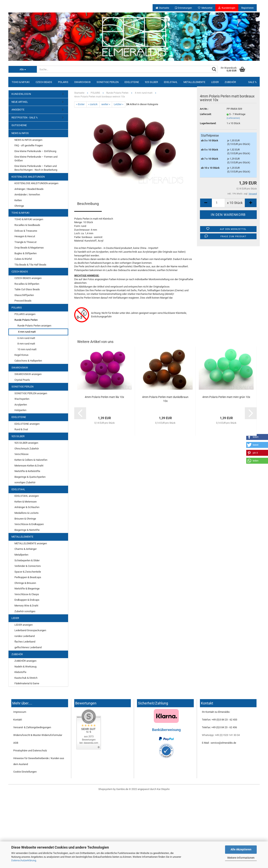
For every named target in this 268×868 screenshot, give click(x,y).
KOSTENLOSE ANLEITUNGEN (28, 177)
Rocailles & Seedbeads (27, 225)
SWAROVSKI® (82, 82)
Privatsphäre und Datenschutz (30, 750)
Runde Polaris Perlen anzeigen (34, 326)
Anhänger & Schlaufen (27, 507)
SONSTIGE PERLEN (108, 82)
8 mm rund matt (26, 344)
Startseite (162, 8)
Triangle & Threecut (25, 242)
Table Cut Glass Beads (27, 289)
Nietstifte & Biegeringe (27, 589)
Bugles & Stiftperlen (26, 253)
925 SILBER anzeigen (26, 443)
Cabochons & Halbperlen (28, 361)
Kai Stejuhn (163, 789)
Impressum (20, 712)
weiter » (106, 104)
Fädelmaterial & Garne (27, 683)
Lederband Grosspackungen (30, 630)
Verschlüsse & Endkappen (29, 524)
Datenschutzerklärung (24, 860)
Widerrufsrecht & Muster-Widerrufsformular (38, 735)
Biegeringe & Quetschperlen (30, 477)
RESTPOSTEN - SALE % (25, 118)
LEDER (215, 82)
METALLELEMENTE (194, 82)
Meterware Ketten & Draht (29, 466)
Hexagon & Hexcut (25, 236)
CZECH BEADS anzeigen (28, 278)
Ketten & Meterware (26, 502)
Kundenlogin (227, 8)
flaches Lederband (25, 642)
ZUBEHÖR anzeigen (25, 661)
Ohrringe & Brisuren (25, 583)
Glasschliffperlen (24, 295)
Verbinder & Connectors (28, 566)
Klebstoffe (20, 672)
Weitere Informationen (241, 858)
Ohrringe (19, 206)
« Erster (80, 104)
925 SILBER (151, 82)
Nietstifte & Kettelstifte (27, 471)
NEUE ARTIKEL (20, 102)
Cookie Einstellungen (25, 772)
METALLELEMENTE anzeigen (31, 543)
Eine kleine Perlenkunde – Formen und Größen (36, 159)
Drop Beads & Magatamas (29, 248)
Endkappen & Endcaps (27, 600)
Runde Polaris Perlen (26, 320)
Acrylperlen (21, 405)
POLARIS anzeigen (25, 314)
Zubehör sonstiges (25, 611)
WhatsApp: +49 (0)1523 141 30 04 (221, 735)
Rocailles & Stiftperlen (27, 284)
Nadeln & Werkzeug (25, 667)
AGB (16, 743)
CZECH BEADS (44, 82)
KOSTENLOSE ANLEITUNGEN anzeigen (36, 183)
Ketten (18, 200)
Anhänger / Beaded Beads (29, 189)
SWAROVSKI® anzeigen (28, 374)
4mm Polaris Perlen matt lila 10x (104, 397)
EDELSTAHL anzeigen (27, 496)
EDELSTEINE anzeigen (27, 424)
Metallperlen (21, 555)
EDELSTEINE (132, 82)
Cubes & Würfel (23, 259)
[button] (257, 453)
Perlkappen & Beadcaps (28, 577)
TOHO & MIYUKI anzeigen (29, 219)
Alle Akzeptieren (241, 849)
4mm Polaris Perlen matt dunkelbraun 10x (165, 399)
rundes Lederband (25, 636)
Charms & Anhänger (26, 549)
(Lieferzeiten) (233, 118)
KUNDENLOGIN (21, 94)
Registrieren (248, 8)
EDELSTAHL (171, 82)
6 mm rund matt (26, 338)
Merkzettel (205, 8)
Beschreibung (88, 204)
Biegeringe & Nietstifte (27, 530)
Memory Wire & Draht (26, 606)
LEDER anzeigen (24, 625)
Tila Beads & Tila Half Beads (30, 265)
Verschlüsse (21, 454)
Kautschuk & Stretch (26, 678)
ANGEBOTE (18, 110)
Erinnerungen (183, 8)
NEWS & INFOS (20, 133)
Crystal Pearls (22, 380)
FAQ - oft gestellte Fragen (29, 145)
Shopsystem (105, 789)
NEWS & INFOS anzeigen (28, 140)
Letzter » (119, 104)
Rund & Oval (21, 429)
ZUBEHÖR (230, 82)
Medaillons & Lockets (27, 513)
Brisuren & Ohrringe (25, 519)
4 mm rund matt (27, 332)
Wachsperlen (22, 399)
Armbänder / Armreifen (27, 195)
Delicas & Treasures (26, 231)
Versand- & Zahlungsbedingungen (32, 727)
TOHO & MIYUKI (21, 82)
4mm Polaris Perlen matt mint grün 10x (226, 397)
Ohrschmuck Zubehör (27, 449)
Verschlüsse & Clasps (27, 594)
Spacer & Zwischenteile (28, 572)
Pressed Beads (23, 301)
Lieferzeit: (206, 114)
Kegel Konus (21, 355)
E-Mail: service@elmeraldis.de (219, 743)
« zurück (93, 104)
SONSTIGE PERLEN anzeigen (31, 393)
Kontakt (18, 720)
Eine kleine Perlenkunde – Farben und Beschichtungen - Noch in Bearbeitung (36, 168)
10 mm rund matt (27, 349)
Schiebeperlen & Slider (27, 560)
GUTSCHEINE (19, 125)
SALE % (252, 82)
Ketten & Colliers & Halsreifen (31, 460)
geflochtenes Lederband (28, 647)
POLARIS (63, 82)
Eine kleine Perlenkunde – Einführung (35, 151)
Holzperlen (20, 410)
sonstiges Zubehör (25, 482)
